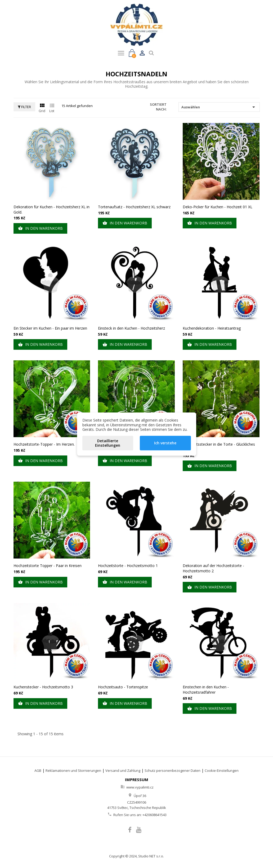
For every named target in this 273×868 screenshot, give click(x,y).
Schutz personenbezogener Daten (173, 770)
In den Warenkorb (40, 228)
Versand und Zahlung (123, 770)
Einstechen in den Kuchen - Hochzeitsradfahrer (206, 690)
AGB (38, 770)
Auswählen (219, 107)
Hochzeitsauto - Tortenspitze (123, 687)
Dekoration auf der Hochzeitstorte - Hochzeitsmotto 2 (213, 568)
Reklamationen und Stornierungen (73, 770)
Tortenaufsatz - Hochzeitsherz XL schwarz (134, 207)
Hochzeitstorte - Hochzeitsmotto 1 (128, 566)
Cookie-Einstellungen (222, 770)
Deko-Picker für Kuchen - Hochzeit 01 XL (218, 207)
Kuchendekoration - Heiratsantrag (212, 328)
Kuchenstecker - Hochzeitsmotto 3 (43, 687)
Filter (24, 107)
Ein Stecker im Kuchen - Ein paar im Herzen (50, 328)
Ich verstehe (165, 443)
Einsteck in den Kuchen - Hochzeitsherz (131, 328)
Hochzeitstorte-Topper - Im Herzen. (44, 444)
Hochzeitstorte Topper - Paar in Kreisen (48, 566)
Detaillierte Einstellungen (108, 443)
